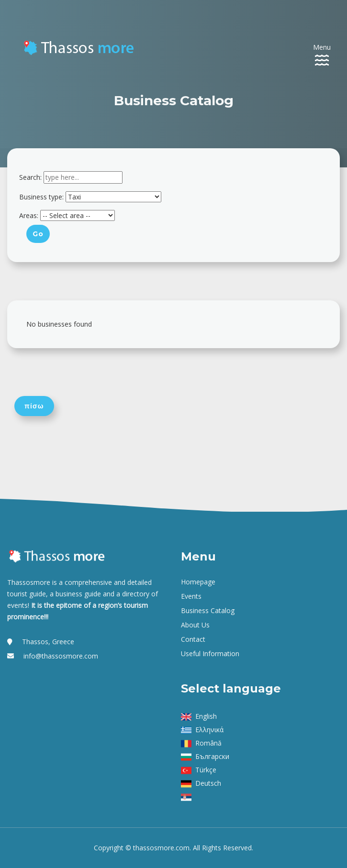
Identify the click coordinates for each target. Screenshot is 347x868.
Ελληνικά (209, 730)
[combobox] (83, 177)
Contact (193, 639)
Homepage (198, 582)
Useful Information (210, 654)
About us (195, 625)
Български (212, 756)
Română (208, 743)
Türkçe (206, 770)
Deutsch (208, 783)
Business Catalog (208, 610)
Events (191, 596)
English (206, 716)
